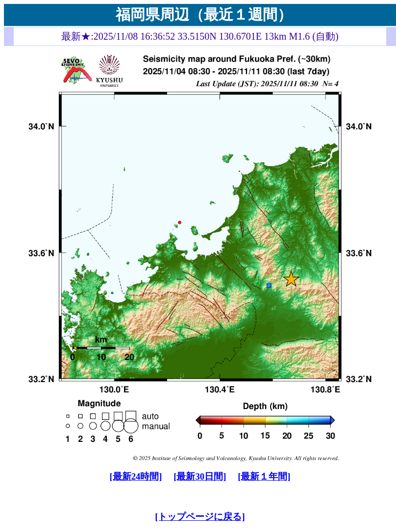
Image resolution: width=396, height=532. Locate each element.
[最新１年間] (264, 476)
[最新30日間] (200, 476)
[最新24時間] (136, 476)
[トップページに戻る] (200, 517)
